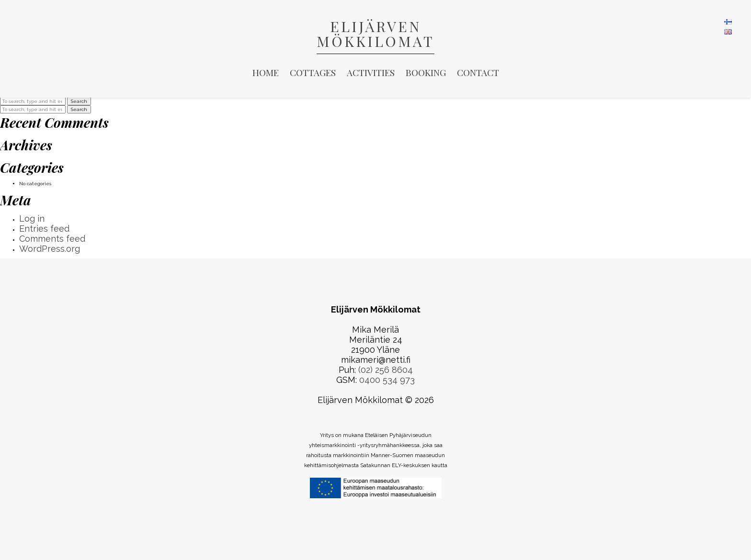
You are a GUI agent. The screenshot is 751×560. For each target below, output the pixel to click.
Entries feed (44, 229)
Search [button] (79, 101)
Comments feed (52, 239)
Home (266, 72)
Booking (426, 72)
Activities (371, 72)
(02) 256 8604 (386, 370)
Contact (478, 72)
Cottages (313, 72)
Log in (32, 218)
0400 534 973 (387, 380)
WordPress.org (50, 249)
